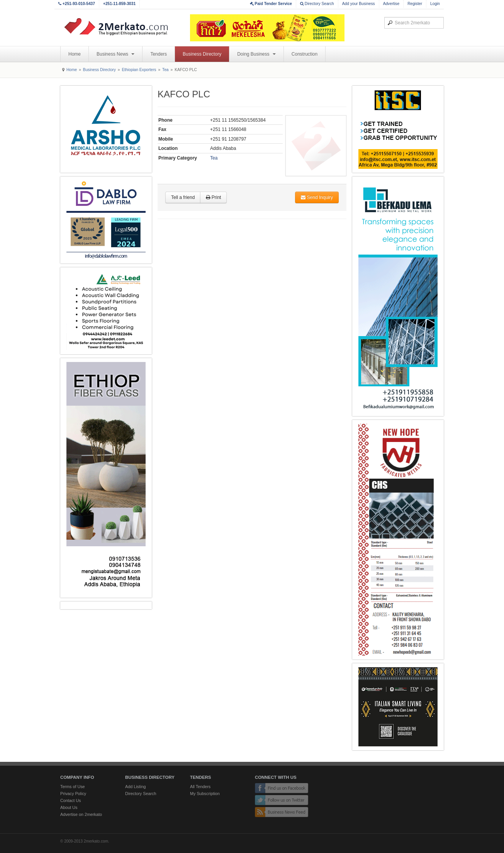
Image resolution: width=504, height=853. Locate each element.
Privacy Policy (73, 794)
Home (75, 54)
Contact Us (70, 800)
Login (435, 4)
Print (213, 197)
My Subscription (205, 794)
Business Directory (202, 54)
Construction (305, 54)
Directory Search (317, 4)
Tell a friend (183, 197)
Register (415, 4)
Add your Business (359, 4)
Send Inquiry (317, 197)
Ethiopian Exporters (139, 70)
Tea (165, 70)
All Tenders (200, 787)
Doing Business (256, 54)
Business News (115, 54)
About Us (69, 807)
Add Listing (135, 787)
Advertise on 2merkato (81, 814)
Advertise (391, 4)
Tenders (159, 54)
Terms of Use (73, 787)
